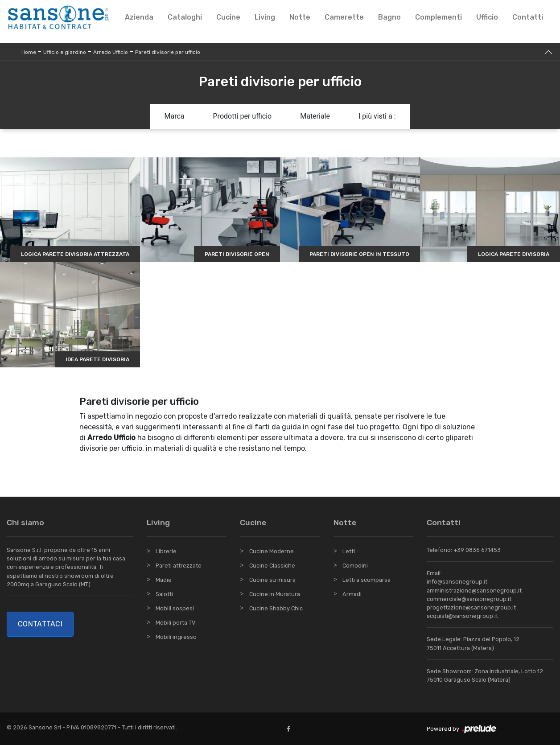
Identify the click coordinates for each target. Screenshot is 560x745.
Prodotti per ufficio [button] (243, 116)
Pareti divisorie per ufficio (168, 52)
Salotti (164, 594)
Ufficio (487, 17)
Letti (349, 551)
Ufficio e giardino (65, 52)
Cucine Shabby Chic (276, 608)
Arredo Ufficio (111, 52)
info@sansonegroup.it (457, 582)
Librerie (166, 551)
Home (29, 52)
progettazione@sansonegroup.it (471, 607)
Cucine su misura (272, 580)
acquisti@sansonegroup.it (462, 616)
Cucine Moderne (272, 551)
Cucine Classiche (272, 566)
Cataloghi (185, 17)
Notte (300, 17)
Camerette (344, 17)
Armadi (352, 594)
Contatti (528, 17)
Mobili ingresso (176, 637)
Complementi (439, 17)
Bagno (389, 17)
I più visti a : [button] (377, 116)
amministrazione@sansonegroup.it (474, 591)
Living (265, 17)
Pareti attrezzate (179, 566)
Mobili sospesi (175, 608)
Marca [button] (174, 116)
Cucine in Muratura (275, 594)
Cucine (228, 17)
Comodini (355, 566)
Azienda (139, 17)
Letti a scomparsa (366, 580)
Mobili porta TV (175, 623)
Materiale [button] (315, 116)
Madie (164, 580)
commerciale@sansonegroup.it (469, 599)
